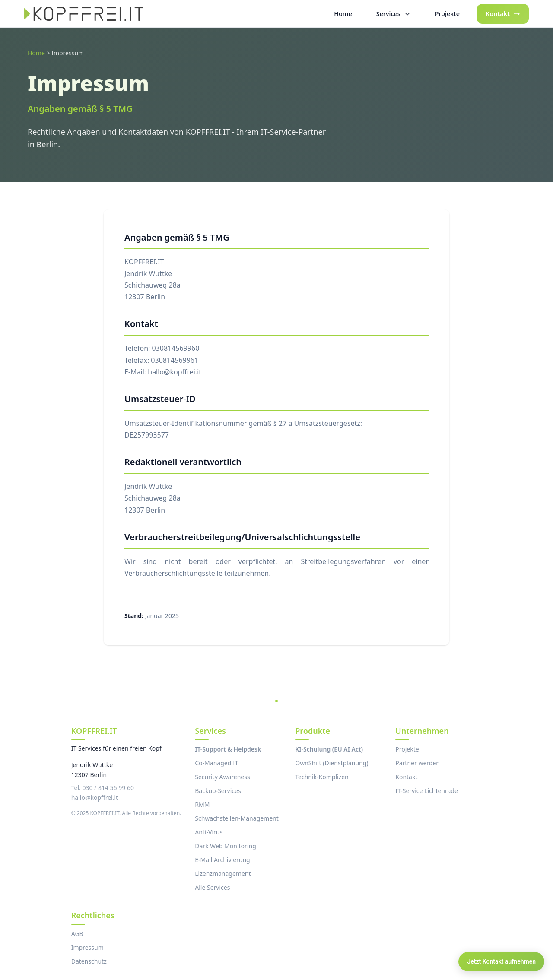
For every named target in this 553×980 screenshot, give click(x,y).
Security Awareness (222, 777)
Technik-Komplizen (322, 777)
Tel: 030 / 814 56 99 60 (103, 788)
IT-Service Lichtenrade (427, 791)
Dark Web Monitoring (225, 846)
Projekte (407, 749)
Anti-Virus (209, 832)
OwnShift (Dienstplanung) (332, 763)
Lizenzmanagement (223, 874)
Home (36, 53)
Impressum (87, 947)
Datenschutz (89, 961)
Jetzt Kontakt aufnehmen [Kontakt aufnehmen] (501, 961)
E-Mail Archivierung (222, 860)
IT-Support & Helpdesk (228, 749)
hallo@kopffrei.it (95, 798)
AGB (77, 934)
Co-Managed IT (216, 763)
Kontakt (406, 777)
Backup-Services (218, 791)
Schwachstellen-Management (237, 818)
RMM (202, 804)
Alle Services (212, 887)
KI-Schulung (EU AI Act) (329, 749)
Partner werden (418, 763)
